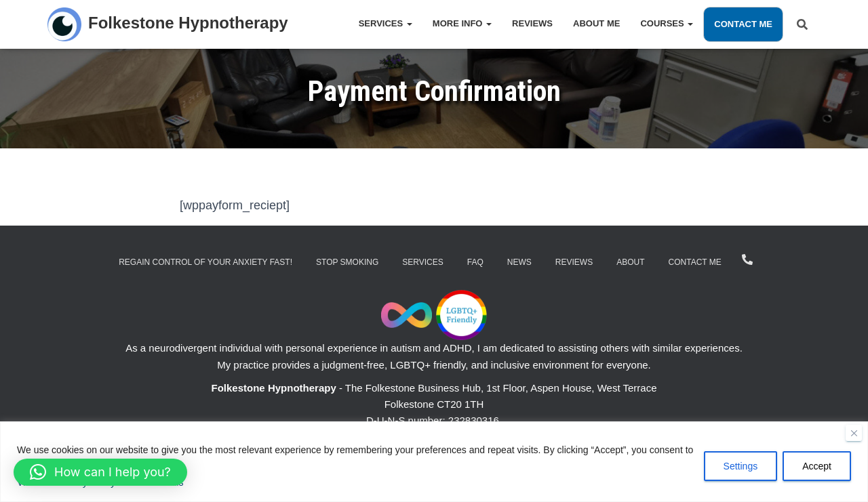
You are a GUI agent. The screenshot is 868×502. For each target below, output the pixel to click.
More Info (462, 23)
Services (386, 23)
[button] (100, 472)
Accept (817, 466)
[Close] (854, 433)
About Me (596, 23)
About (630, 262)
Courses (667, 23)
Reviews (532, 23)
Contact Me (743, 24)
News (519, 262)
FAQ (475, 262)
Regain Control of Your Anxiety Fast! (205, 262)
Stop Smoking (347, 262)
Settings (741, 466)
